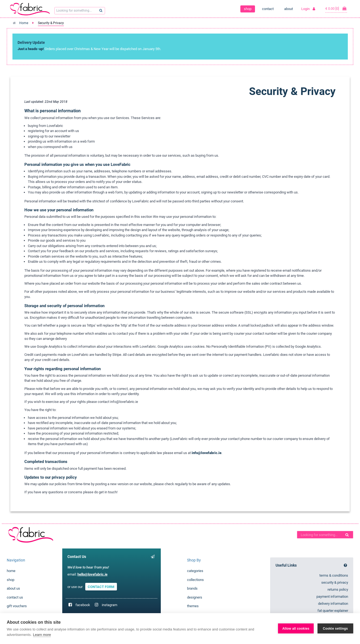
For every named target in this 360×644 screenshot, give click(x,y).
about (289, 9)
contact (268, 9)
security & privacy (335, 582)
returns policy (338, 589)
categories (195, 571)
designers (195, 597)
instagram (109, 605)
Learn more (42, 635)
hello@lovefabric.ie (92, 574)
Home (24, 23)
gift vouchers (17, 606)
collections (195, 580)
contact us (15, 597)
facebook (83, 605)
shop (248, 9)
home (11, 571)
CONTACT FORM (101, 587)
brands (192, 588)
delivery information (333, 604)
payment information (332, 597)
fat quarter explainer (333, 611)
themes (193, 606)
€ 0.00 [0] (336, 8)
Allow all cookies (296, 629)
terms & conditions (334, 575)
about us (13, 588)
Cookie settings (335, 629)
